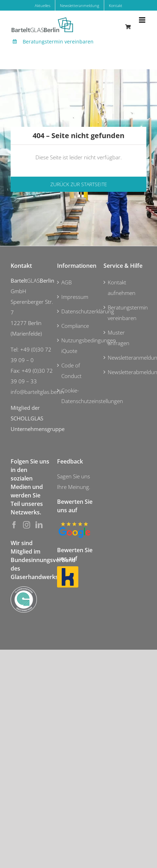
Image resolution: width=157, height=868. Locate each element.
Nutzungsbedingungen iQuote (79, 346)
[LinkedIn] (39, 525)
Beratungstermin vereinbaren (58, 42)
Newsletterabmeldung (125, 372)
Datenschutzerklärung (79, 311)
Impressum (75, 297)
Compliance (75, 326)
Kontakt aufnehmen (122, 288)
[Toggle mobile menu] (143, 20)
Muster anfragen (119, 338)
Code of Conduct (71, 371)
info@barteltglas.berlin (37, 392)
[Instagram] (27, 525)
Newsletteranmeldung (125, 358)
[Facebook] (14, 525)
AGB (66, 282)
